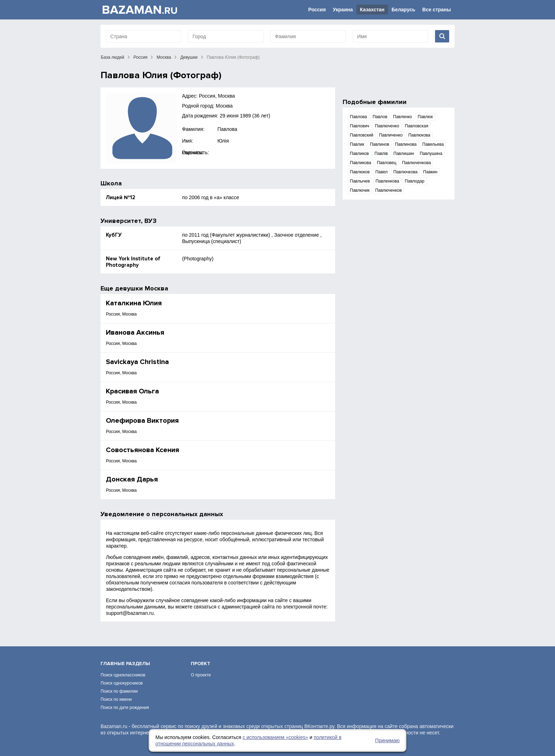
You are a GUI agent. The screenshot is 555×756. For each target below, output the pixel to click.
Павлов (380, 117)
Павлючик (360, 190)
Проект (201, 663)
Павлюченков (388, 190)
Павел (381, 172)
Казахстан (372, 10)
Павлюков (360, 172)
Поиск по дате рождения (125, 708)
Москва (164, 57)
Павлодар (415, 181)
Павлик (357, 144)
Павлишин (404, 154)
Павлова (227, 129)
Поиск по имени (116, 699)
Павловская (417, 126)
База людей (113, 57)
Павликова (361, 163)
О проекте (201, 675)
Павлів (381, 154)
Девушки (189, 57)
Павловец (387, 163)
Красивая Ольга (132, 391)
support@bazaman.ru (130, 613)
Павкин (430, 172)
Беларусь (403, 10)
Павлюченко (387, 126)
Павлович (360, 126)
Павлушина (431, 154)
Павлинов (380, 144)
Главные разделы (125, 663)
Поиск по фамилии (119, 691)
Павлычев (360, 181)
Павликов (360, 154)
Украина (343, 10)
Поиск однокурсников (122, 683)
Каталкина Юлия (134, 303)
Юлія (223, 141)
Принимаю (387, 740)
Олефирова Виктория (142, 421)
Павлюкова (419, 135)
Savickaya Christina (137, 362)
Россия (317, 10)
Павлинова (406, 144)
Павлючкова (405, 172)
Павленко (402, 117)
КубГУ (114, 235)
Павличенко (391, 135)
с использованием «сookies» (275, 737)
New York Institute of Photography (133, 262)
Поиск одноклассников (123, 675)
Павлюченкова (417, 163)
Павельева (433, 144)
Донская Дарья (132, 479)
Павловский (362, 135)
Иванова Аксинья (135, 333)
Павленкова (387, 181)
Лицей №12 (121, 197)
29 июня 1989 (235, 116)
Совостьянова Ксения (142, 450)
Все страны (437, 10)
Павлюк (425, 117)
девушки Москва (142, 288)
